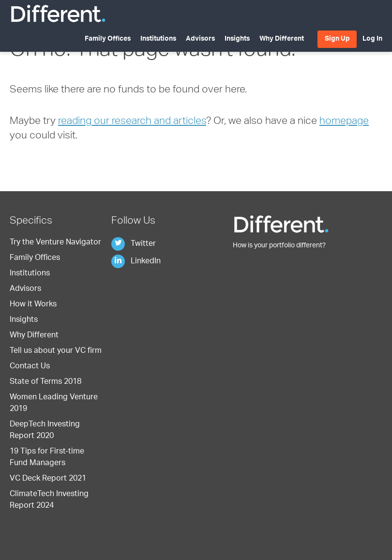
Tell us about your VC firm (56, 351)
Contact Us (30, 367)
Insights (237, 39)
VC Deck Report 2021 (48, 479)
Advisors (200, 39)
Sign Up (337, 39)
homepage (344, 122)
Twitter (134, 244)
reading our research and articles (132, 122)
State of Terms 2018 (45, 382)
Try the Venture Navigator (55, 243)
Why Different (282, 39)
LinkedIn (136, 262)
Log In (372, 39)
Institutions (158, 39)
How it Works (33, 305)
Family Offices (108, 39)
